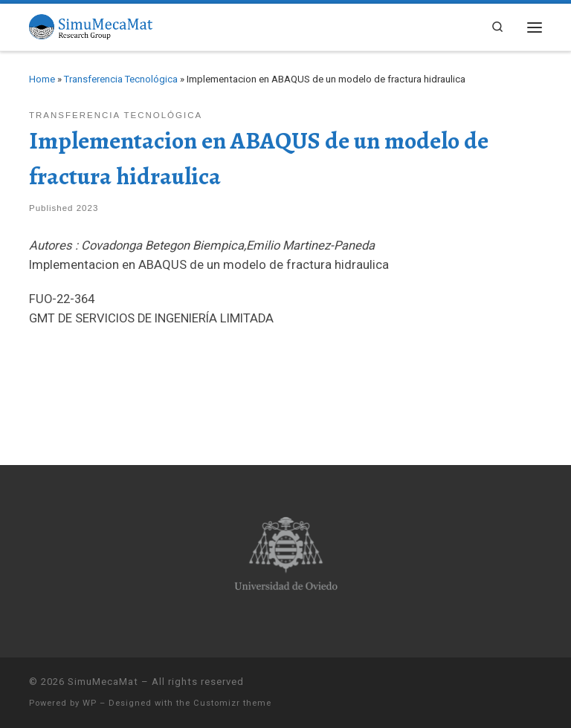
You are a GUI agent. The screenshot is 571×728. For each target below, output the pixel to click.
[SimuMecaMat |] (91, 25)
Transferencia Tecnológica (121, 79)
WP (90, 703)
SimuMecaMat (103, 682)
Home (42, 79)
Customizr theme (232, 703)
